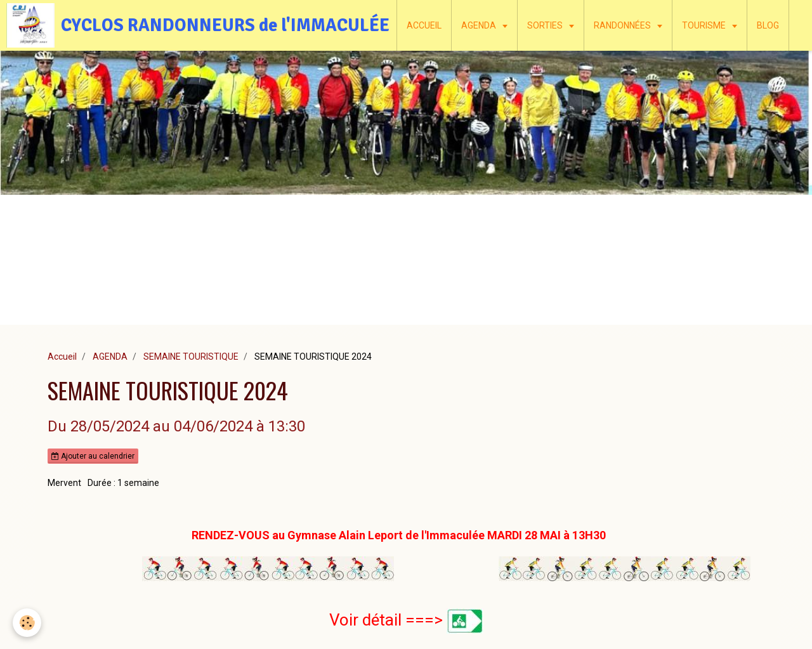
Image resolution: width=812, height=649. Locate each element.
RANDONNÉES (623, 25)
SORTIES (546, 25)
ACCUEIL (424, 25)
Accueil (62, 357)
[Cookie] (27, 623)
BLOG (768, 25)
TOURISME (705, 25)
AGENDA (480, 25)
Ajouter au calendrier (93, 456)
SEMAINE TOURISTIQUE (191, 357)
